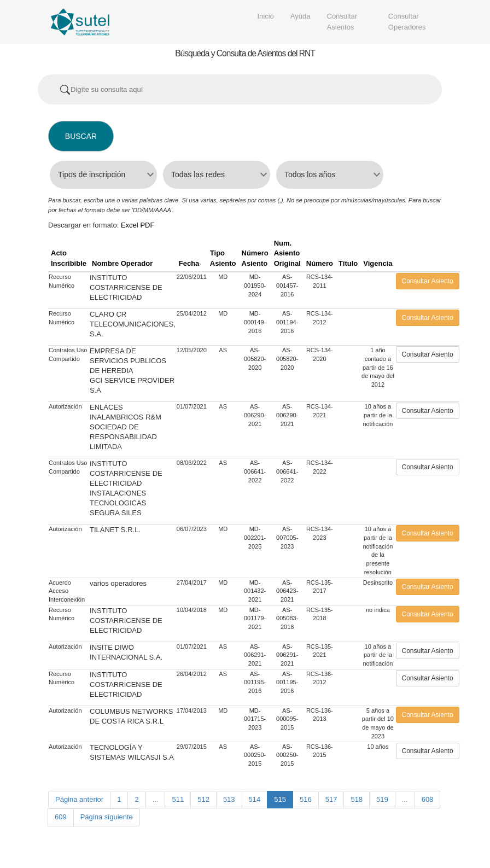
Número (320, 263)
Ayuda (301, 16)
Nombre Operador (122, 263)
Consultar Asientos (342, 22)
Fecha (189, 263)
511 (178, 799)
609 (61, 817)
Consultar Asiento (428, 281)
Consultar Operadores (407, 22)
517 (331, 799)
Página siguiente (107, 817)
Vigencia (378, 263)
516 (306, 799)
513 (229, 799)
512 (203, 799)
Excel (130, 225)
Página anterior (79, 799)
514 (255, 799)
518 (357, 799)
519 (382, 799)
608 (428, 799)
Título (348, 263)
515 (280, 799)
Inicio (266, 16)
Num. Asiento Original (287, 253)
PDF (147, 225)
